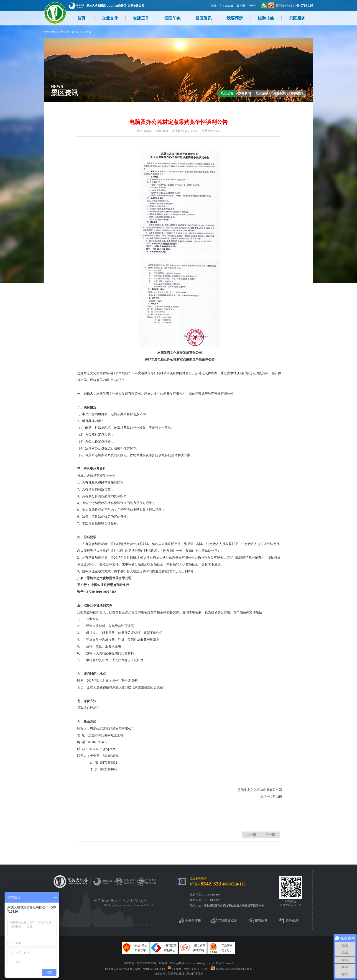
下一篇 (270, 835)
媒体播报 (297, 93)
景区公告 (86, 32)
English (229, 6)
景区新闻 (245, 93)
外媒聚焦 (280, 93)
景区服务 (297, 18)
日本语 (241, 6)
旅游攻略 (266, 18)
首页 (81, 18)
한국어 (252, 6)
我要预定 (235, 18)
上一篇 (251, 835)
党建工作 (141, 18)
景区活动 (262, 93)
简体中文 (217, 6)
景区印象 (172, 18)
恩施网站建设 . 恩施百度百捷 (185, 974)
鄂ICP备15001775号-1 (197, 969)
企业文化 (110, 18)
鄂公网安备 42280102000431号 (234, 969)
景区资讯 (204, 18)
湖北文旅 (76, 6)
